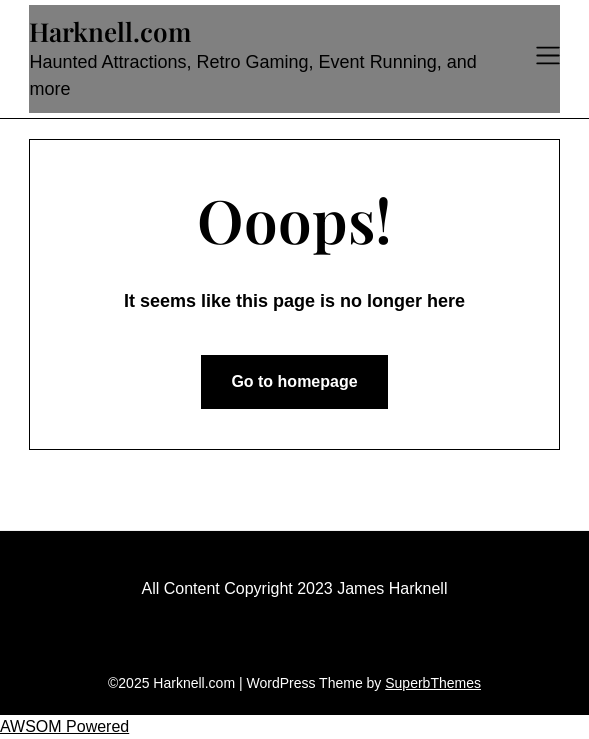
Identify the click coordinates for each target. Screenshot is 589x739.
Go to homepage (294, 381)
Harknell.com (110, 32)
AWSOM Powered (64, 726)
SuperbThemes (433, 683)
